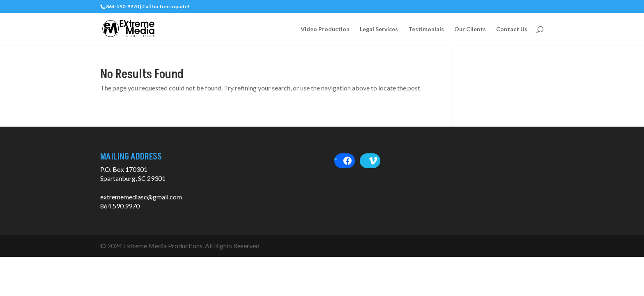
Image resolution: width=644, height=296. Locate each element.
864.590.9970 (120, 206)
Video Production (325, 29)
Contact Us (512, 29)
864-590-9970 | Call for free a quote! (148, 6)
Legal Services (379, 29)
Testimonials (426, 29)
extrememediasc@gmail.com (141, 197)
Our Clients (470, 29)
